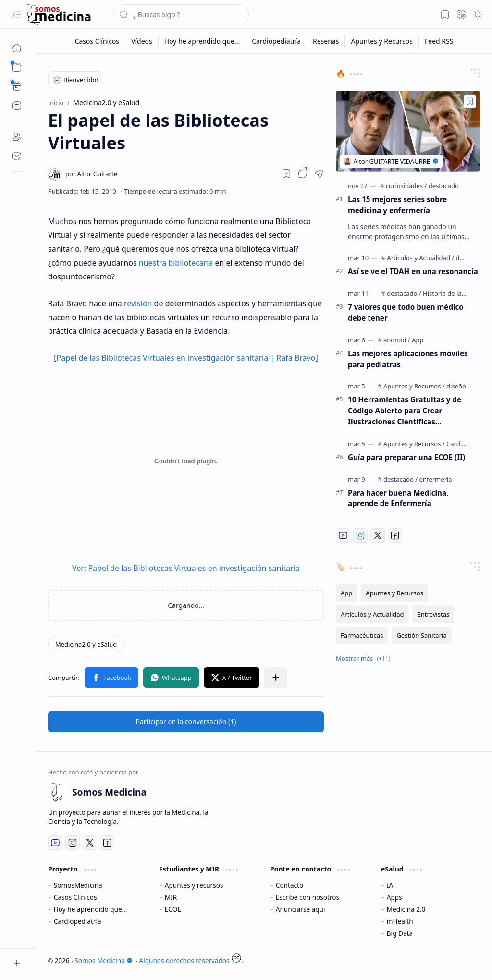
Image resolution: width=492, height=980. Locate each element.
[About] (17, 137)
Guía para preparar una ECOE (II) (406, 457)
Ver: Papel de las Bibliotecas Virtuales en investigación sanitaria (186, 568)
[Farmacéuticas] (362, 635)
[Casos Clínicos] (97, 41)
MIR (171, 897)
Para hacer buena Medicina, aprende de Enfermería (398, 498)
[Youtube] (343, 535)
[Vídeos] (142, 41)
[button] (17, 14)
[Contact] (17, 156)
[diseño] (456, 386)
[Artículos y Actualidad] (420, 258)
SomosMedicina (78, 885)
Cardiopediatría (78, 921)
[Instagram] (360, 535)
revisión (138, 303)
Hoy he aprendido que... (91, 909)
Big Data (400, 933)
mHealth (400, 921)
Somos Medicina (103, 961)
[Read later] (286, 174)
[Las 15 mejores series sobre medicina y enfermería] (408, 131)
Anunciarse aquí (301, 909)
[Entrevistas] (434, 614)
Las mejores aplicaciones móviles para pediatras (408, 359)
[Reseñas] (326, 41)
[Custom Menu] (17, 86)
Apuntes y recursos (194, 885)
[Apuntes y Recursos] (382, 41)
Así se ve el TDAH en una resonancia (413, 271)
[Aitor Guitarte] (91, 174)
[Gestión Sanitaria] (421, 635)
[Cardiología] (463, 444)
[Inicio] (17, 48)
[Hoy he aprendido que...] (202, 41)
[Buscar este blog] (181, 14)
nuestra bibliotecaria (176, 263)
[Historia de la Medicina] (456, 293)
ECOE (173, 909)
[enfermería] (436, 479)
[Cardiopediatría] (277, 41)
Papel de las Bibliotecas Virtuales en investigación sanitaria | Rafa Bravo (186, 358)
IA (390, 885)
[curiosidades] (406, 186)
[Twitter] (378, 535)
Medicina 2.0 (406, 909)
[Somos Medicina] (59, 15)
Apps (394, 897)
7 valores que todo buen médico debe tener (406, 312)
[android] (397, 340)
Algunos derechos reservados (184, 961)
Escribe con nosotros (307, 897)
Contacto (289, 885)
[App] (418, 340)
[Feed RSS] (439, 41)
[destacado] (444, 186)
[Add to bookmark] (470, 101)
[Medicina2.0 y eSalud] (86, 644)
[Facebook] (395, 535)
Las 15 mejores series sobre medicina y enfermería (397, 205)
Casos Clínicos (75, 897)
